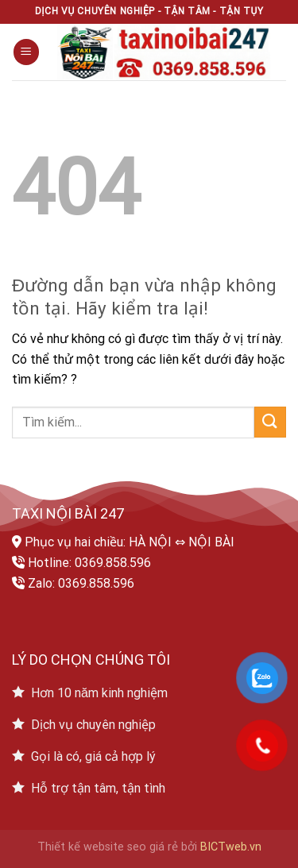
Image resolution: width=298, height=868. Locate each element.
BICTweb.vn (231, 847)
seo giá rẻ (153, 847)
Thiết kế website (81, 847)
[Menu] (26, 52)
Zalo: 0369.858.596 (81, 583)
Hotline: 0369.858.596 (89, 563)
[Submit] (270, 422)
